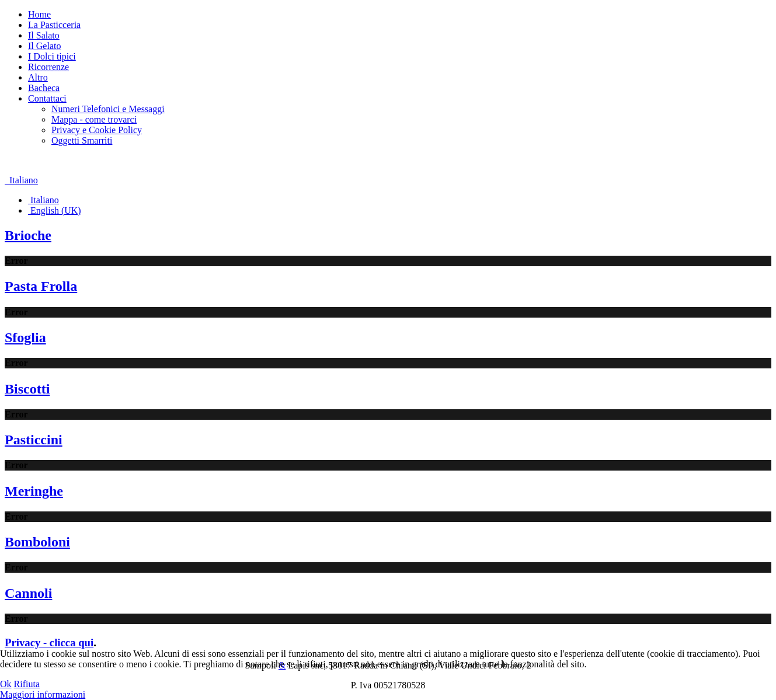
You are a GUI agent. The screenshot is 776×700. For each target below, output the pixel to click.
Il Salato (44, 35)
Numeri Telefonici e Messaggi (108, 109)
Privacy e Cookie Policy (97, 130)
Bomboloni (37, 542)
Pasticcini (34, 440)
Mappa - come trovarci (94, 119)
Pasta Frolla (41, 286)
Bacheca (44, 88)
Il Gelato (44, 46)
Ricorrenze (48, 67)
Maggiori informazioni (43, 694)
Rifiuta (27, 684)
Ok (6, 684)
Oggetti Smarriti (82, 140)
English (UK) (55, 210)
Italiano (21, 180)
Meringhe (34, 491)
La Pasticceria (54, 25)
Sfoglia (25, 337)
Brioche (28, 235)
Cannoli (28, 593)
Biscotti (27, 389)
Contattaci (47, 98)
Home (39, 14)
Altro (38, 77)
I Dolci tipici (52, 56)
